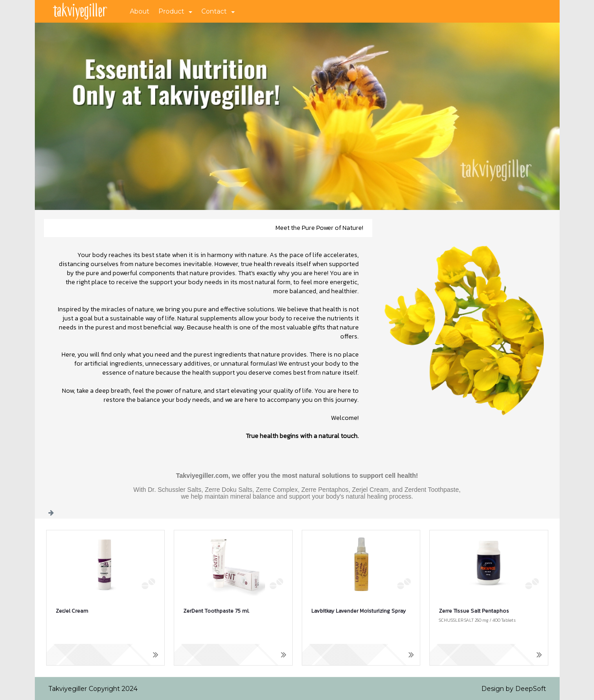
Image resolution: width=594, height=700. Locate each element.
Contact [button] (218, 11)
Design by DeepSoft (514, 689)
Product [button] (175, 11)
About (140, 11)
